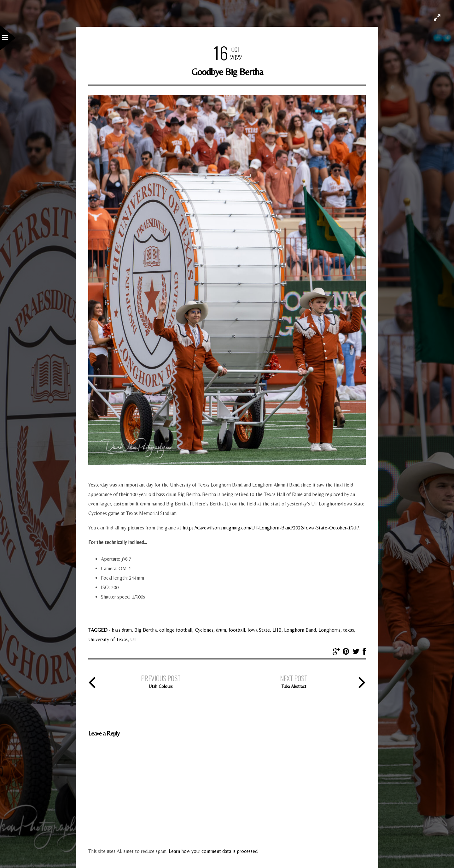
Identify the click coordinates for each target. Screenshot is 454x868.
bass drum (122, 630)
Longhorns (329, 630)
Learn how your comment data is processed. (214, 851)
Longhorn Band (300, 630)
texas (349, 630)
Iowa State (259, 630)
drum (221, 630)
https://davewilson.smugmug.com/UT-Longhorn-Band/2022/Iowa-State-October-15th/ (271, 528)
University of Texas (108, 639)
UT (133, 639)
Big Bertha (146, 630)
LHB (277, 630)
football (237, 630)
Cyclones (204, 630)
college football (176, 630)
